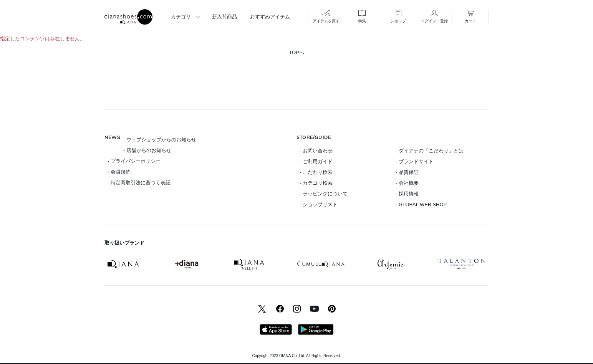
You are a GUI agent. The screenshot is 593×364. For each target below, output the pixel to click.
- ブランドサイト (415, 161)
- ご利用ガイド (316, 161)
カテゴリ (181, 17)
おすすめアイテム (270, 17)
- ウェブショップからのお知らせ (160, 140)
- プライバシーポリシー (134, 161)
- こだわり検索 (316, 172)
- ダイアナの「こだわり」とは (430, 151)
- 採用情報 (407, 194)
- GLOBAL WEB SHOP (421, 204)
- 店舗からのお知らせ (147, 150)
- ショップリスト (319, 204)
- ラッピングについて (324, 194)
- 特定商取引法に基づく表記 (139, 183)
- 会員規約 (119, 172)
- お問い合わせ (316, 151)
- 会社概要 (407, 183)
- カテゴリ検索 (316, 183)
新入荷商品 (224, 17)
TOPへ (296, 52)
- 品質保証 (407, 172)
